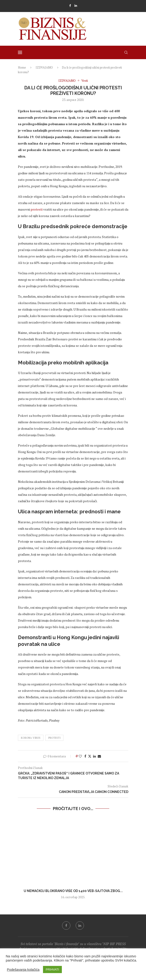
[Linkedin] (76, 6)
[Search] (126, 52)
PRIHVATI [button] (52, 969)
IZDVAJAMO (44, 67)
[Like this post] (80, 756)
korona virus (31, 738)
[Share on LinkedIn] (94, 756)
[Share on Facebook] (85, 756)
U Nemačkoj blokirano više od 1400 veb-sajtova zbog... (73, 891)
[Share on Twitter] (90, 756)
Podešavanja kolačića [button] (23, 970)
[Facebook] (70, 6)
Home (22, 67)
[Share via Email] (99, 756)
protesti (37, 209)
